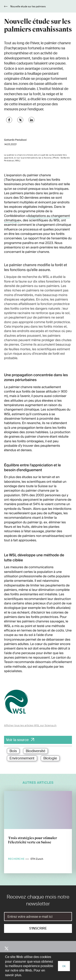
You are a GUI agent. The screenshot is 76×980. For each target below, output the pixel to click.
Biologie (50, 758)
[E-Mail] (38, 917)
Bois (13, 751)
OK (64, 966)
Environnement (22, 758)
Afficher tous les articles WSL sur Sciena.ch (30, 725)
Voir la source (17, 740)
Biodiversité (35, 751)
